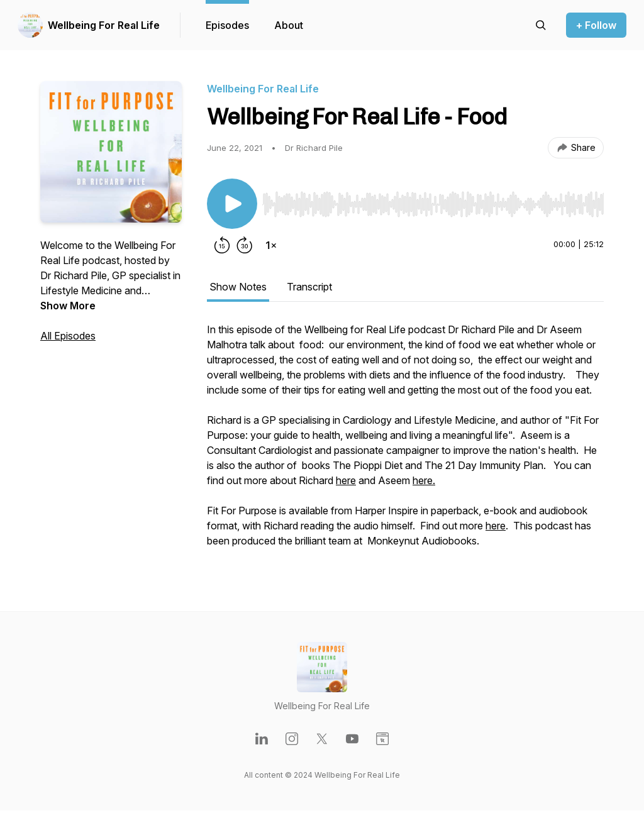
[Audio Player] (433, 201)
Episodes (227, 25)
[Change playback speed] (271, 245)
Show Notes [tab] (238, 287)
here (346, 480)
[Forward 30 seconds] (245, 245)
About (289, 25)
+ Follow (596, 25)
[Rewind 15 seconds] (222, 245)
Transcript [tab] (309, 287)
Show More (68, 306)
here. (424, 480)
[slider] (433, 204)
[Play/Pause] (232, 204)
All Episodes (68, 336)
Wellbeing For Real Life (104, 25)
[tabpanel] (405, 441)
